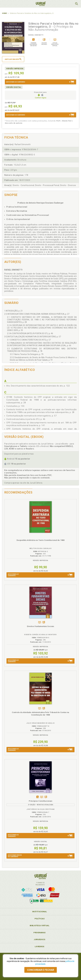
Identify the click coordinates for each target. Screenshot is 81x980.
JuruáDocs (40, 939)
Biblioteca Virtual (40, 926)
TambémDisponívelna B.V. (40, 622)
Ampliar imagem (13, 59)
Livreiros (40, 947)
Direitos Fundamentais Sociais (40, 626)
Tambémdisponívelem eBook (37, 797)
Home (4, 13)
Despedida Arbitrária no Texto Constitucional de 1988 (41, 540)
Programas (40, 933)
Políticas (40, 919)
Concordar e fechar (41, 970)
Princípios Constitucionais (41, 801)
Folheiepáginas (44, 622)
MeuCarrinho (70, 4)
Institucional (40, 912)
